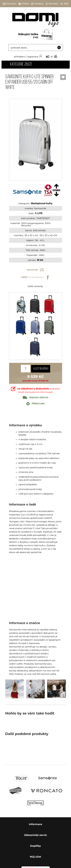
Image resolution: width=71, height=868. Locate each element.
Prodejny (37, 4)
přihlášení (20, 57)
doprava (35, 397)
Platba (24, 4)
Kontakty (52, 4)
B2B (64, 4)
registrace (33, 57)
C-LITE (39, 213)
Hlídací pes (35, 404)
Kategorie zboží (21, 64)
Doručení (10, 4)
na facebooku (35, 277)
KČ (47, 57)
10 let (40, 260)
